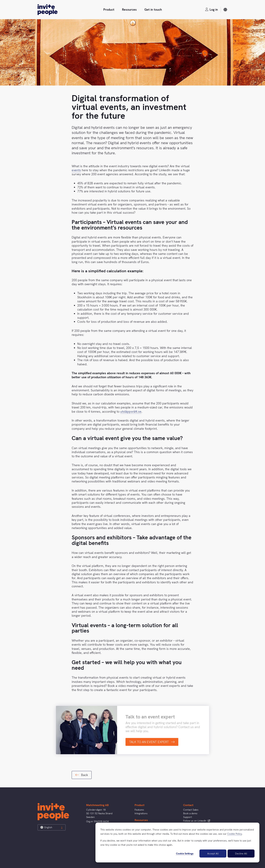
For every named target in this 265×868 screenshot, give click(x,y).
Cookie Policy (234, 834)
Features (139, 810)
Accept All (213, 854)
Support (188, 817)
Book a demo (190, 813)
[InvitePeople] (48, 10)
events (76, 170)
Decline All (241, 854)
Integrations (141, 813)
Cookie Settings (185, 854)
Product (109, 10)
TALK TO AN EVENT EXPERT (152, 742)
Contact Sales (191, 810)
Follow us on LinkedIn (197, 821)
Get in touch (153, 10)
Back (82, 775)
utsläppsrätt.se (131, 411)
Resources (129, 10)
